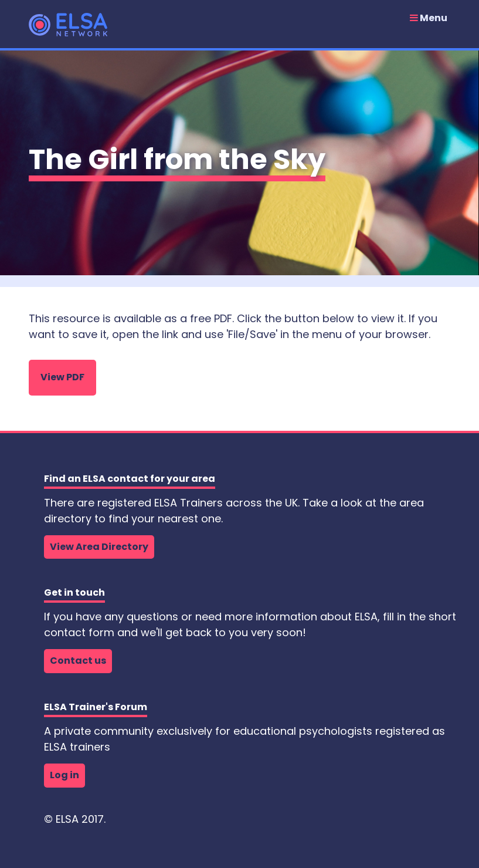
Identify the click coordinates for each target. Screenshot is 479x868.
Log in (64, 775)
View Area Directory (99, 547)
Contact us (78, 661)
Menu (429, 18)
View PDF (62, 377)
